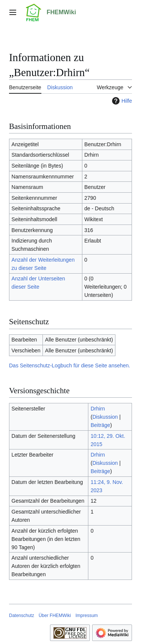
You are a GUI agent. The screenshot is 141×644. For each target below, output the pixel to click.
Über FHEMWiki (55, 616)
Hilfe (121, 101)
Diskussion (105, 417)
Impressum (87, 616)
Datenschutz (22, 616)
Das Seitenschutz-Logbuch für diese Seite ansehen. (70, 365)
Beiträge (100, 425)
